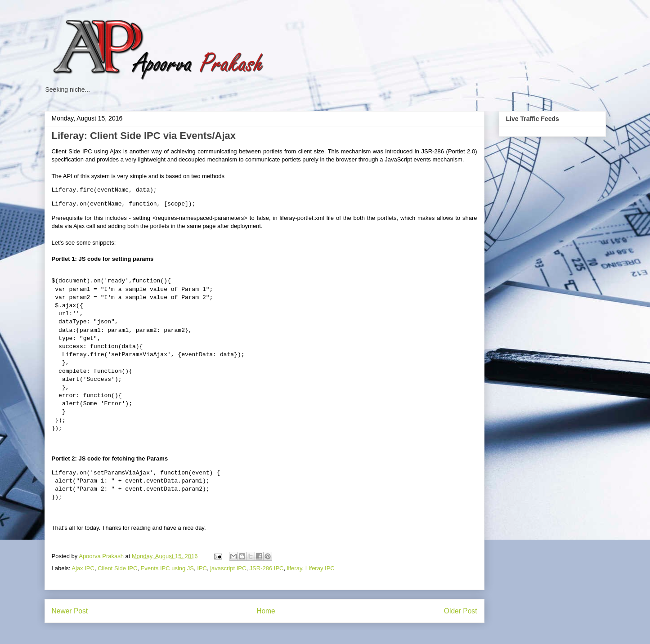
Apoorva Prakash (102, 556)
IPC (202, 568)
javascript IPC (228, 568)
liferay (295, 568)
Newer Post (70, 611)
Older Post (461, 611)
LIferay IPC (320, 568)
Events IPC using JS (168, 568)
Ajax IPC (83, 568)
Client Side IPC (117, 568)
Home (266, 611)
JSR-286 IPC (267, 568)
